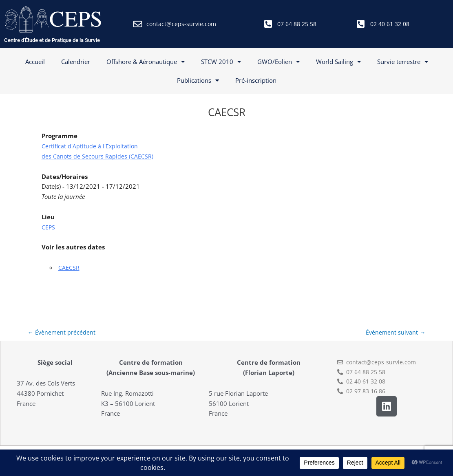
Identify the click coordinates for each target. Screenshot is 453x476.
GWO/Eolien (278, 62)
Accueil (35, 62)
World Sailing (338, 62)
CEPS (49, 227)
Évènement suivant (395, 333)
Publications (198, 80)
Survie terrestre (403, 62)
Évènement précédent (62, 333)
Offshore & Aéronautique (146, 62)
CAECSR (69, 267)
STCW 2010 (221, 62)
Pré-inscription (256, 80)
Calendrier (76, 62)
